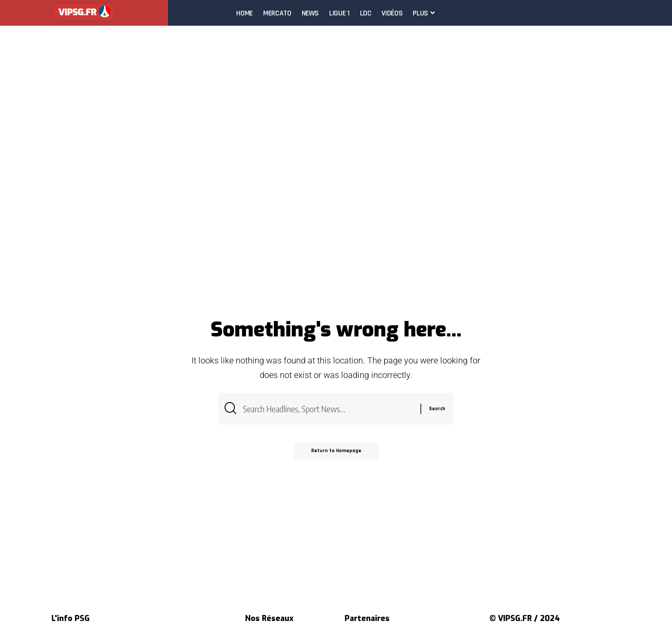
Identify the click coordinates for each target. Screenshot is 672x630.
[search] (665, 13)
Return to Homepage (336, 451)
